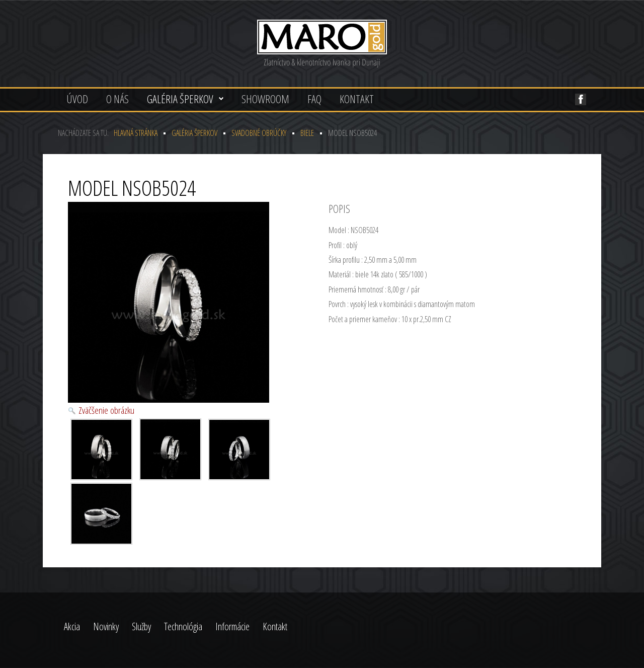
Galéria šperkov (180, 99)
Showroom (265, 99)
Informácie (232, 626)
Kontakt (357, 99)
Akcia (72, 626)
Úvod (77, 99)
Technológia (183, 626)
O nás (117, 99)
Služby (141, 626)
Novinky (106, 626)
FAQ (314, 99)
